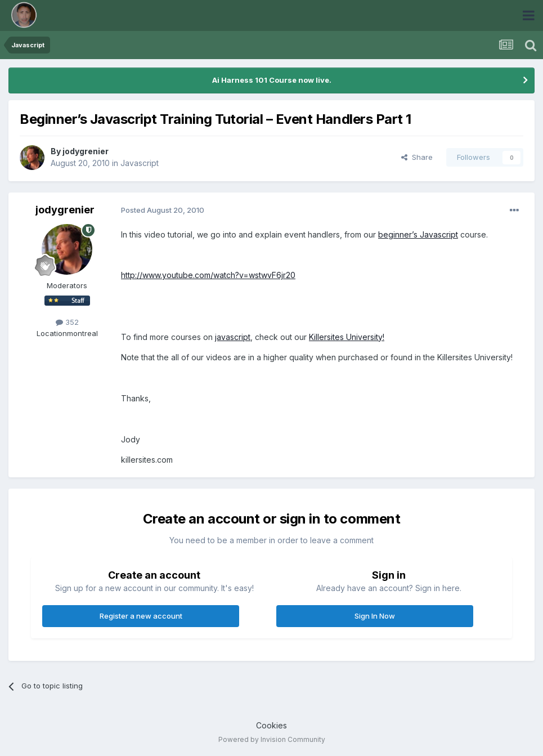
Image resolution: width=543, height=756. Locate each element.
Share (417, 157)
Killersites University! (347, 337)
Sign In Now (375, 616)
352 (67, 322)
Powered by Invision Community (272, 739)
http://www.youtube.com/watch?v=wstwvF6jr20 (208, 275)
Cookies (271, 725)
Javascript (140, 163)
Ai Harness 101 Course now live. (272, 80)
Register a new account (141, 616)
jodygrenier (86, 151)
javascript (233, 337)
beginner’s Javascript (418, 234)
